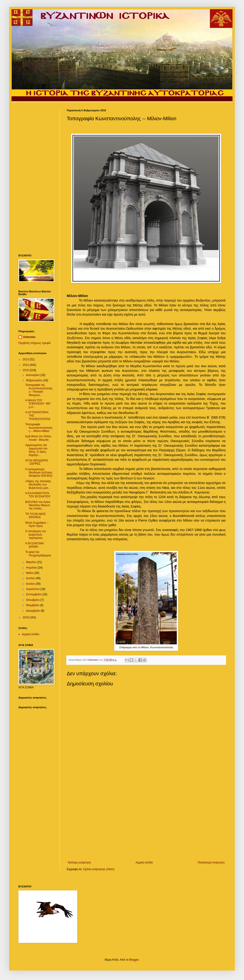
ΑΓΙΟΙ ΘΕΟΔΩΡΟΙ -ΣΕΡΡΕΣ (37, 462)
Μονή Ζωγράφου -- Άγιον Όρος (37, 524)
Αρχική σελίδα (144, 863)
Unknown (29, 337)
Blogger (134, 960)
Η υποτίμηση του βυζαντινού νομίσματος (36, 535)
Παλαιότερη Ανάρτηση (211, 863)
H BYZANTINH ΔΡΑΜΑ (35, 545)
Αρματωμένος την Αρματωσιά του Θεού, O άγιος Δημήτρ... (36, 450)
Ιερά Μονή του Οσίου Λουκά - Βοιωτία (38, 438)
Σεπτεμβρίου (34, 594)
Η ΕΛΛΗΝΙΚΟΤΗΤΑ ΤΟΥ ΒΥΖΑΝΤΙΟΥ (38, 495)
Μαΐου (30, 573)
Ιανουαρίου (33, 375)
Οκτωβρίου (33, 600)
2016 (26, 617)
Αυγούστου (33, 589)
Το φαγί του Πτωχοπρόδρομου (38, 554)
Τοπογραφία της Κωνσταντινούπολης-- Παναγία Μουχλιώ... (39, 390)
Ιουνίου (31, 578)
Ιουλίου (31, 584)
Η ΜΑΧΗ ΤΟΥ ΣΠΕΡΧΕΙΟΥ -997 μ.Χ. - (38, 404)
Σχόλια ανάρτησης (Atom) (99, 869)
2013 (26, 359)
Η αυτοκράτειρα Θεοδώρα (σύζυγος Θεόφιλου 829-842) (39, 473)
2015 (26, 370)
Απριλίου (32, 568)
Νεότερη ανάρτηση (79, 863)
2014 (26, 365)
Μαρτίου (32, 562)
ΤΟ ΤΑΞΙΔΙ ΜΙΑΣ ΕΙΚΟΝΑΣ (36, 516)
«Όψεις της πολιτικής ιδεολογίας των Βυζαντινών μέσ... (38, 485)
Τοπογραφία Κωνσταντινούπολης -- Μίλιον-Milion (39, 428)
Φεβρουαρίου (35, 380)
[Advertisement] (146, 823)
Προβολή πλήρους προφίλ (35, 343)
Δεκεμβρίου (33, 611)
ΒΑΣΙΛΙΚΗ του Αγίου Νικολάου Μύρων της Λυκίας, (38, 505)
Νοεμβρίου (33, 605)
